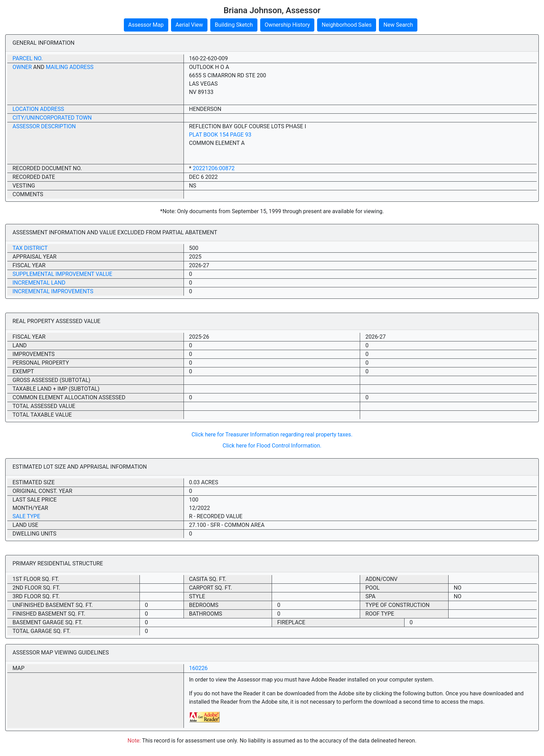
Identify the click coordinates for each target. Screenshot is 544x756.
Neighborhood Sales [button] (347, 25)
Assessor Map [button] (146, 25)
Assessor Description (44, 126)
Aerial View (189, 25)
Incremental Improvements (53, 291)
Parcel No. (28, 58)
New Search (398, 25)
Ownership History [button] (287, 25)
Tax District (30, 248)
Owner (22, 67)
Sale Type (26, 516)
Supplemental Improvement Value (62, 274)
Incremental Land (39, 283)
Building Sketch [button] (234, 25)
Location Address (38, 109)
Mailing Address (70, 67)
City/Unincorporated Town (52, 118)
